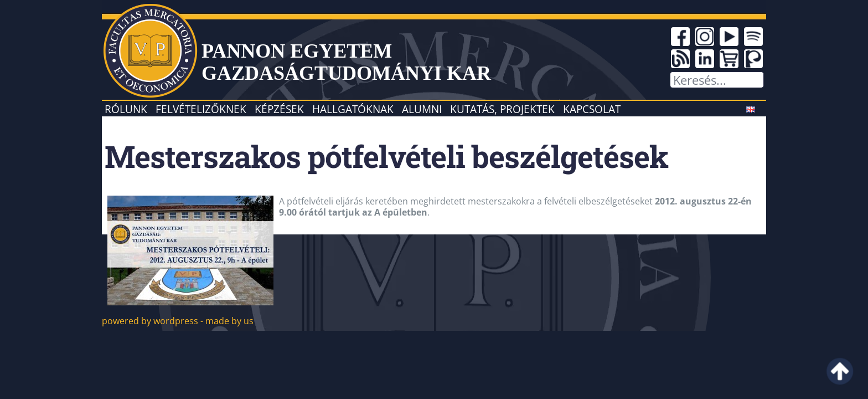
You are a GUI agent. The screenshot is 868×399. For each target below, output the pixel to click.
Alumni (422, 109)
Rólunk (126, 109)
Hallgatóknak (353, 109)
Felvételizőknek (201, 109)
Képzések (279, 109)
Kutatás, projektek (502, 109)
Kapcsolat (592, 109)
